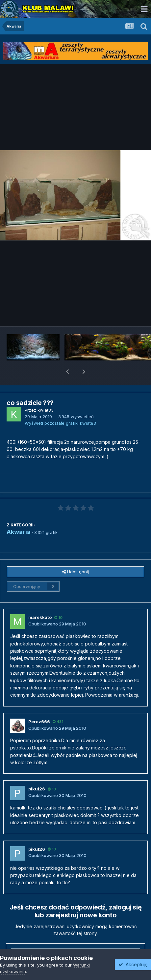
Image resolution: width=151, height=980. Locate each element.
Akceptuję (133, 964)
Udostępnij (75, 555)
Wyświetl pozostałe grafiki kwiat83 (60, 406)
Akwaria (19, 515)
